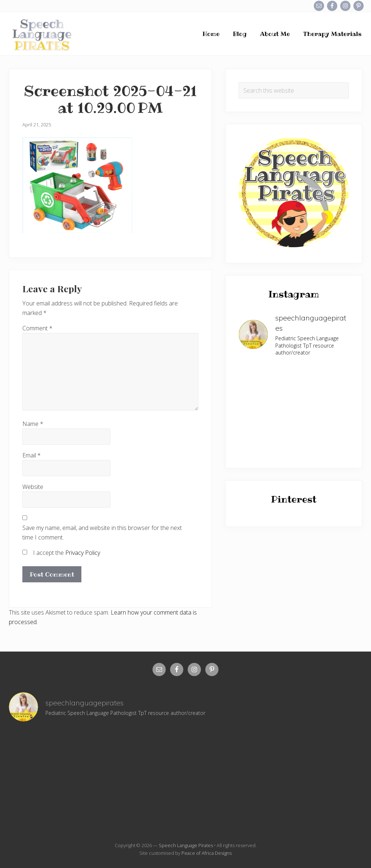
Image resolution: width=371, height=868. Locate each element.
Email (32, 455)
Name (33, 424)
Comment (37, 328)
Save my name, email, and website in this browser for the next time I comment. (102, 533)
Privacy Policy (83, 553)
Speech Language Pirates (186, 845)
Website (33, 487)
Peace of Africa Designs (207, 853)
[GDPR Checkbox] (25, 552)
